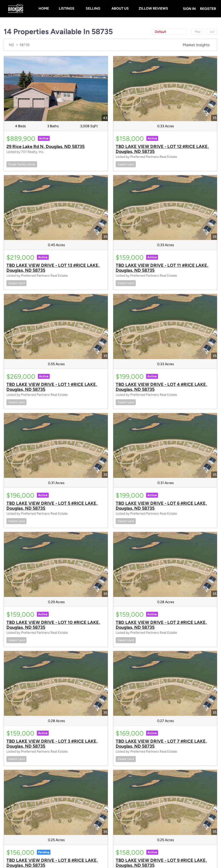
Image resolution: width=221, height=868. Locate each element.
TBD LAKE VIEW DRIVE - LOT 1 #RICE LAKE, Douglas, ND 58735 (52, 387)
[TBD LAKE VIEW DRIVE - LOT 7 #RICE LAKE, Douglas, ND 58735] (165, 684)
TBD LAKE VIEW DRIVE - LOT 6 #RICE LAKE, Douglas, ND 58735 (161, 506)
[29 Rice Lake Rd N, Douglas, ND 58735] (56, 89)
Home (44, 9)
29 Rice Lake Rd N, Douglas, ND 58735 (45, 147)
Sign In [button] (189, 9)
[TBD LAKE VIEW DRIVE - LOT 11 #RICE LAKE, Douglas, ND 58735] (165, 208)
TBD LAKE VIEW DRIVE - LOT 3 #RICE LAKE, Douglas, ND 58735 (52, 744)
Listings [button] (67, 9)
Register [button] (208, 9)
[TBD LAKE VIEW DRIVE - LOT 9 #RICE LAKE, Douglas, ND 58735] (165, 802)
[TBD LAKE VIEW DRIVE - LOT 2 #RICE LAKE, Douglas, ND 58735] (165, 564)
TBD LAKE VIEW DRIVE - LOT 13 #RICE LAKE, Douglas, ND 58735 (53, 268)
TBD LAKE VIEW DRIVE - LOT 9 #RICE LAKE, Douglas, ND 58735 (161, 863)
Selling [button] (93, 9)
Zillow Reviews (153, 9)
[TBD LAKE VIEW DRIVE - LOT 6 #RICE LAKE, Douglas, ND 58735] (165, 446)
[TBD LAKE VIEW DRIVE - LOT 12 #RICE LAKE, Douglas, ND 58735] (165, 89)
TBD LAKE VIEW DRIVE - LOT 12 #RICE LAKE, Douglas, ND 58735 (162, 149)
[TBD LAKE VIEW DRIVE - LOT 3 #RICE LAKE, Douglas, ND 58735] (56, 684)
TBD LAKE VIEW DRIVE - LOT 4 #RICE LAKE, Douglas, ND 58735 (161, 387)
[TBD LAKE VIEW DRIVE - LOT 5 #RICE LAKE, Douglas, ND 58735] (56, 446)
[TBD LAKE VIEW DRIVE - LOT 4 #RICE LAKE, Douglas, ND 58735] (165, 327)
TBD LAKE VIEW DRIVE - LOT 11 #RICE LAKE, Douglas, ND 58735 (162, 268)
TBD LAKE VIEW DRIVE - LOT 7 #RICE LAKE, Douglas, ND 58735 (161, 744)
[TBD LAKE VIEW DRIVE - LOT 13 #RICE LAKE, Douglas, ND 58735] (56, 208)
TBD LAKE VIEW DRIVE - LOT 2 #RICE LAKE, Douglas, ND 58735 (161, 625)
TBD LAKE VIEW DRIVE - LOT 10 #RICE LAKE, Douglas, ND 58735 (53, 625)
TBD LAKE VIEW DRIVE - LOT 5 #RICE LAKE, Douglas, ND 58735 (52, 506)
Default (160, 32)
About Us (120, 9)
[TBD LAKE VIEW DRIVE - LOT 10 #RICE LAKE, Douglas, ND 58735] (56, 564)
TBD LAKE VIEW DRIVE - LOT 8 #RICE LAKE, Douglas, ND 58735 (52, 863)
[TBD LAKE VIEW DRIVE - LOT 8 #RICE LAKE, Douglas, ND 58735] (56, 802)
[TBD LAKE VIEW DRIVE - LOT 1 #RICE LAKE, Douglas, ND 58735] (56, 327)
